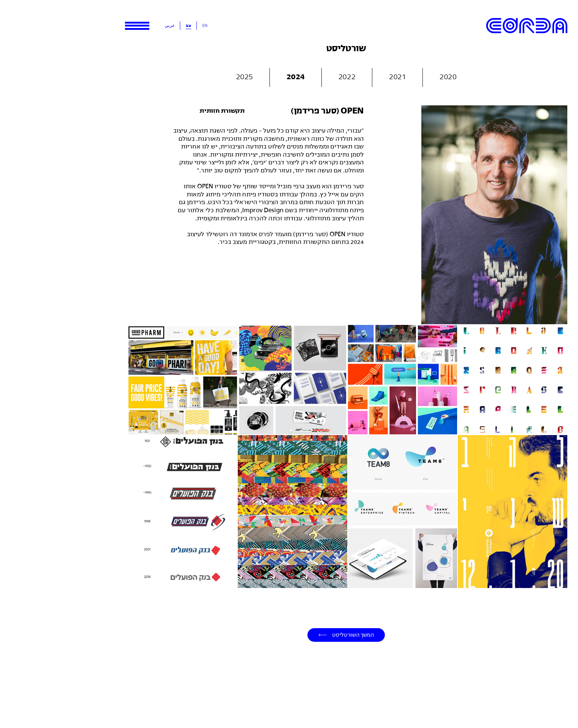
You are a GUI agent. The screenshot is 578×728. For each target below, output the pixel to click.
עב (131, 25)
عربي (113, 25)
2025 (187, 76)
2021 (340, 76)
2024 (238, 76)
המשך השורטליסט (296, 635)
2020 (391, 76)
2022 (290, 76)
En (148, 25)
